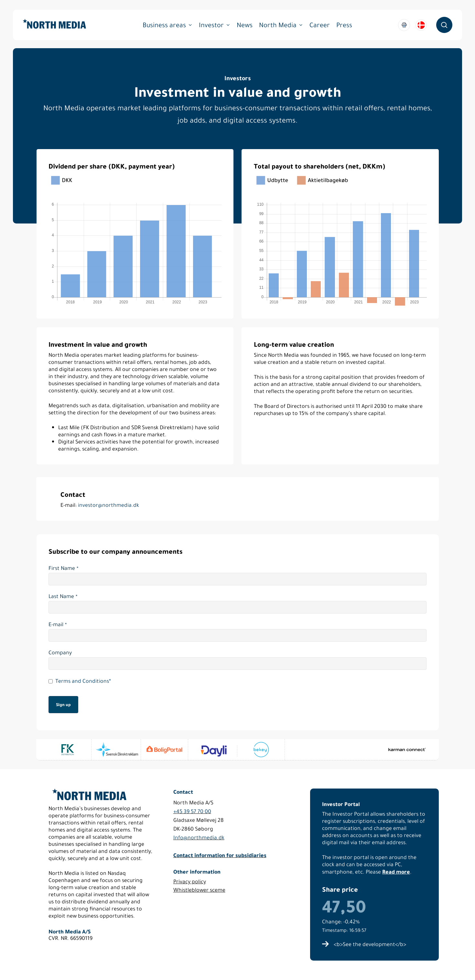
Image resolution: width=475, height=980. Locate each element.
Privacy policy (190, 882)
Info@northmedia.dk (199, 838)
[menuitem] (421, 25)
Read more (396, 871)
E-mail (58, 625)
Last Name (63, 596)
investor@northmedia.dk (108, 505)
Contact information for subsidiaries (220, 855)
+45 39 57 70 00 (192, 811)
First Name (63, 568)
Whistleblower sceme (199, 890)
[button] (370, 944)
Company (60, 653)
